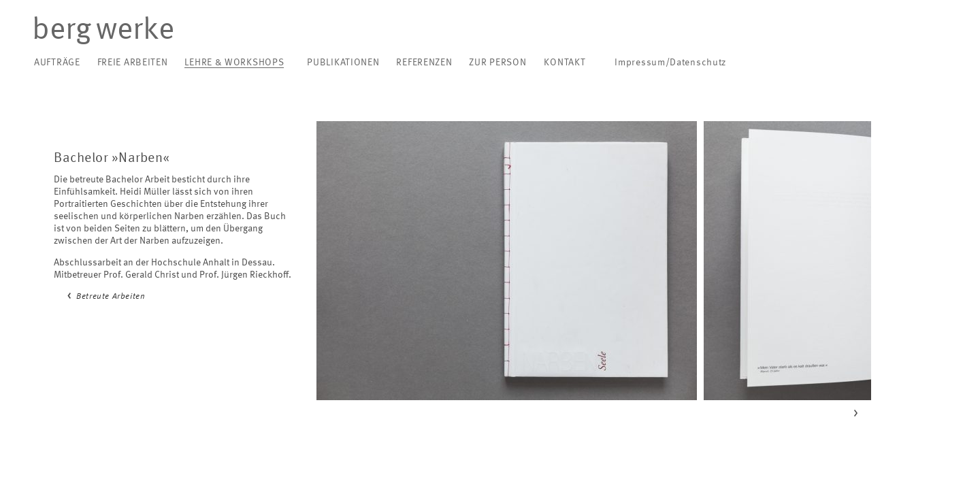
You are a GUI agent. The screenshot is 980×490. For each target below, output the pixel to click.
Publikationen (343, 63)
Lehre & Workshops (234, 63)
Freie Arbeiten (133, 63)
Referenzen (424, 63)
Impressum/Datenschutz (670, 63)
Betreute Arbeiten (111, 297)
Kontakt (565, 63)
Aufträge (57, 63)
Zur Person (497, 63)
